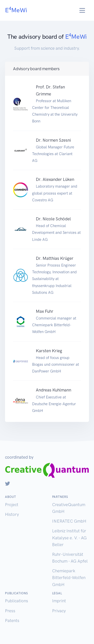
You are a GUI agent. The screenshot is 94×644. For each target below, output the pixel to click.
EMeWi (16, 10)
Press (10, 611)
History (12, 514)
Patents (12, 621)
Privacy (59, 611)
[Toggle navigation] (82, 10)
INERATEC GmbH (69, 521)
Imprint (59, 601)
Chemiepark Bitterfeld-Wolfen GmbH (69, 578)
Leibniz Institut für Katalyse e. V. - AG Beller (69, 538)
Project (12, 505)
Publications (17, 601)
